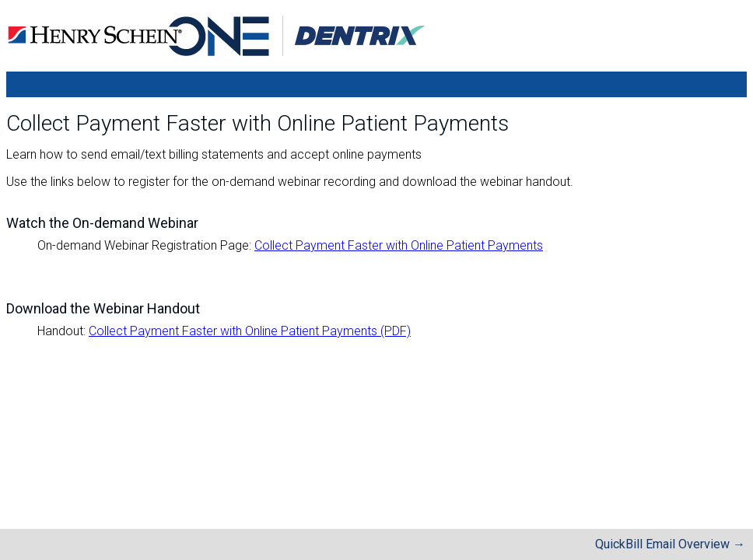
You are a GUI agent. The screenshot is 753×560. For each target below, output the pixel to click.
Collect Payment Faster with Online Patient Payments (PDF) (250, 331)
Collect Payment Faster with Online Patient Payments (399, 245)
